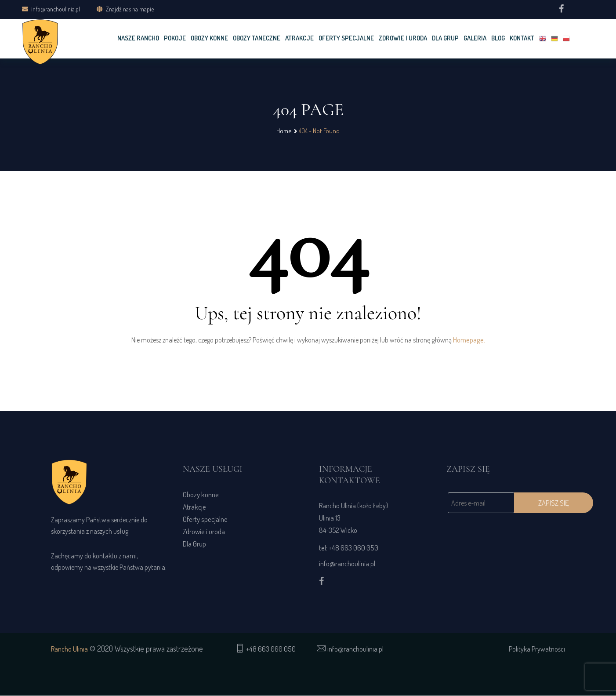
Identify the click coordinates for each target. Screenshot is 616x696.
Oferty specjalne (205, 519)
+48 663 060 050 (271, 649)
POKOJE (175, 38)
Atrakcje (299, 38)
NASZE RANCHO (138, 38)
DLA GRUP (445, 38)
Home (284, 131)
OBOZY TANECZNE (257, 38)
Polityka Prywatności (537, 649)
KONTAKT (522, 38)
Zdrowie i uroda (403, 38)
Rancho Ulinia (69, 649)
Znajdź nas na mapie (130, 9)
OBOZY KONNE (209, 38)
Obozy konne (201, 495)
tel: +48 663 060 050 (349, 548)
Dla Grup (194, 544)
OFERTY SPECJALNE (346, 38)
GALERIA (475, 38)
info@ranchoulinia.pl (51, 8)
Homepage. (469, 340)
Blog (498, 38)
